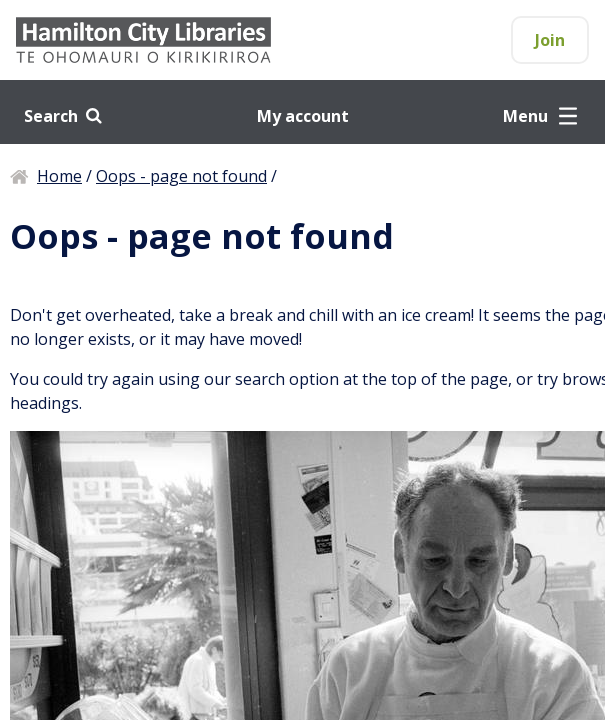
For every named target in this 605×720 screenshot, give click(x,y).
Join (550, 40)
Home (59, 176)
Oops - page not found (181, 176)
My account (303, 116)
